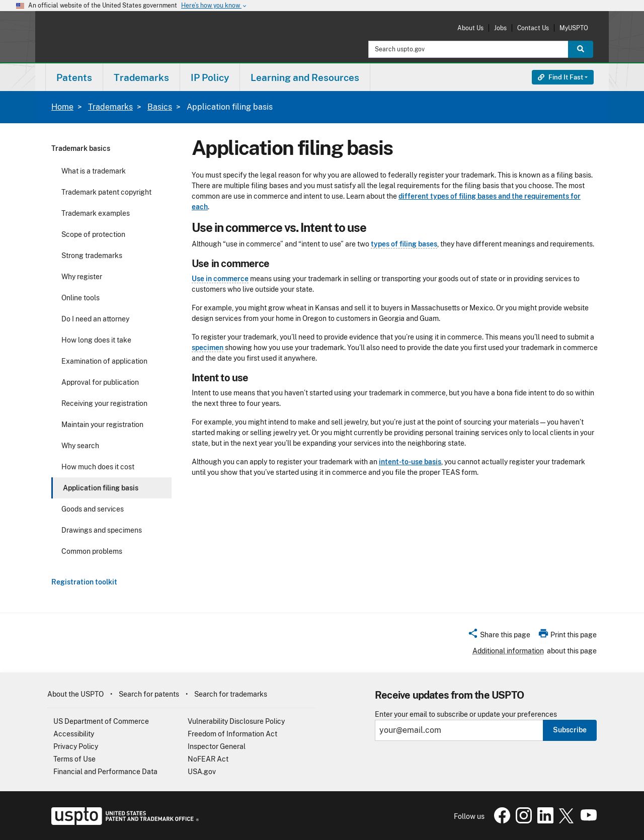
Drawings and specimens (102, 530)
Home (62, 107)
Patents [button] (74, 77)
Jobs (500, 28)
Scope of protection (93, 234)
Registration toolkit (84, 582)
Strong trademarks (92, 256)
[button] (499, 636)
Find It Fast (560, 77)
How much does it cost (98, 467)
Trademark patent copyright (106, 192)
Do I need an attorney (95, 319)
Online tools (80, 298)
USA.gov (202, 772)
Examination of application (104, 361)
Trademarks (110, 107)
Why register (82, 277)
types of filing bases (404, 244)
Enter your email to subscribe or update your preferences (466, 715)
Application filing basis (101, 488)
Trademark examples (96, 213)
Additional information (508, 651)
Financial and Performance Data (105, 772)
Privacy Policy (76, 746)
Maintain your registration (102, 425)
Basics (160, 107)
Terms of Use (74, 759)
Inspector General (217, 746)
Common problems (92, 551)
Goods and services (93, 509)
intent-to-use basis (410, 462)
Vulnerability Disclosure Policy (236, 721)
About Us (470, 28)
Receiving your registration (104, 403)
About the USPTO (75, 694)
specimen (208, 348)
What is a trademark (94, 171)
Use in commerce (220, 279)
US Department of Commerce (101, 721)
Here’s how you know (214, 6)
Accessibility (74, 734)
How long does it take (96, 340)
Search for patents (149, 694)
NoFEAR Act (208, 759)
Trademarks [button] (141, 77)
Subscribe (570, 730)
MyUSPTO (574, 28)
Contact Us (533, 28)
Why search (80, 446)
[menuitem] (74, 77)
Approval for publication (100, 382)
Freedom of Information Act (232, 734)
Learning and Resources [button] (305, 77)
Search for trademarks (231, 694)
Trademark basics (81, 148)
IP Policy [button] (210, 77)
